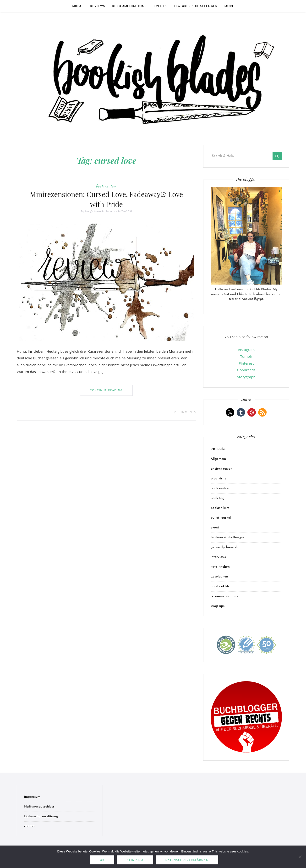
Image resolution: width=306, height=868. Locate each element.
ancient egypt (221, 469)
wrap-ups (218, 606)
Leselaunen (219, 577)
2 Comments (185, 412)
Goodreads (246, 370)
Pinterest (246, 363)
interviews (218, 557)
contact (30, 826)
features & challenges (195, 6)
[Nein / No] (300, 857)
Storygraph (246, 377)
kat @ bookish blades (99, 212)
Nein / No (135, 860)
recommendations (129, 6)
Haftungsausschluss (39, 807)
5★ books (218, 449)
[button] (230, 412)
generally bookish (224, 547)
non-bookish (220, 586)
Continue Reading (106, 390)
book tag (218, 498)
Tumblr (246, 356)
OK (102, 860)
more (229, 6)
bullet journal (221, 518)
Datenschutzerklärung (41, 816)
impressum (32, 797)
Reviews (98, 6)
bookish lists (220, 508)
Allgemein (218, 459)
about (77, 6)
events (160, 6)
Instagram (246, 350)
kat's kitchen (220, 567)
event (215, 528)
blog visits (218, 479)
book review (107, 186)
